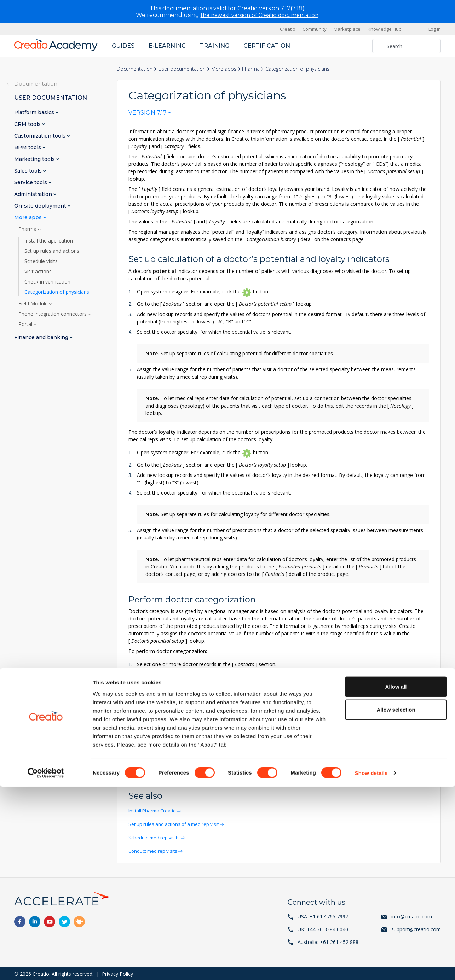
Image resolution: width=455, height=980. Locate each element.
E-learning (167, 46)
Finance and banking (42, 337)
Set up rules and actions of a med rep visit (177, 824)
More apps (224, 69)
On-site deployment (41, 206)
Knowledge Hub (385, 29)
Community (315, 29)
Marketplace (347, 29)
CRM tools (28, 124)
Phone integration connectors (53, 314)
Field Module (34, 304)
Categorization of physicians (57, 292)
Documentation (135, 69)
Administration (34, 194)
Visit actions (38, 272)
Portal (26, 324)
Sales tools (29, 171)
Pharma (251, 69)
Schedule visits (41, 261)
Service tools (31, 183)
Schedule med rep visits (156, 837)
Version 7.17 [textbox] (148, 113)
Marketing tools (35, 159)
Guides (123, 46)
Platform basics (35, 113)
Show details (371, 966)
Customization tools (41, 136)
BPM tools (28, 148)
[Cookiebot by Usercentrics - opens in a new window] (46, 966)
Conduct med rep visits (155, 850)
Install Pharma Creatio (155, 810)
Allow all (396, 879)
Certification (267, 46)
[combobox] (150, 114)
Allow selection (396, 903)
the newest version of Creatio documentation (260, 15)
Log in (435, 29)
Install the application (49, 241)
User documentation (182, 69)
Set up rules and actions (52, 251)
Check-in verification (47, 282)
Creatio (288, 29)
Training (215, 46)
